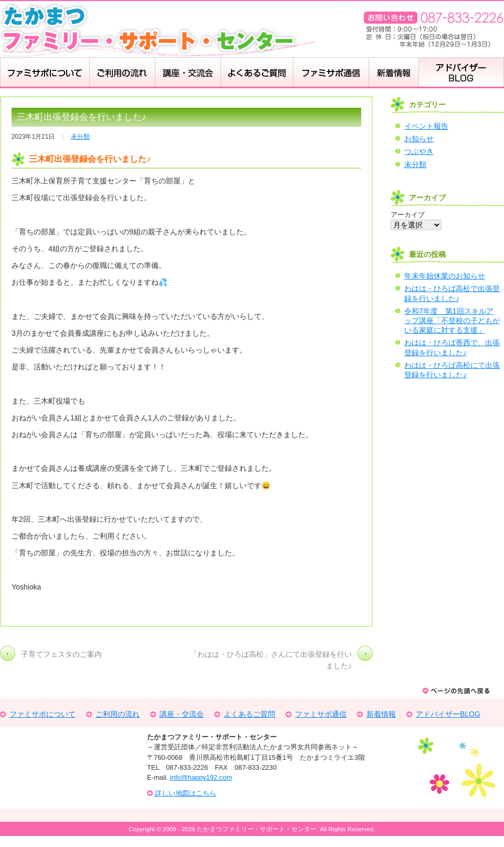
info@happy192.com (201, 777)
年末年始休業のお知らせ (445, 276)
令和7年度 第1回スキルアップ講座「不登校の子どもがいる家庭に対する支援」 (452, 321)
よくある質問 (257, 73)
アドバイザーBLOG (461, 73)
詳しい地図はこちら (186, 793)
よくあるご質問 (249, 714)
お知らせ (419, 139)
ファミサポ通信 (321, 714)
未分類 (80, 137)
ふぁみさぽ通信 (331, 73)
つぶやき (419, 151)
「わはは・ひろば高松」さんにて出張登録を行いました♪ (271, 660)
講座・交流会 (188, 73)
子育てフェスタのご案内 (61, 654)
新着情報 (393, 73)
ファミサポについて (45, 73)
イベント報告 (426, 126)
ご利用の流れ (122, 73)
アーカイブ (408, 215)
